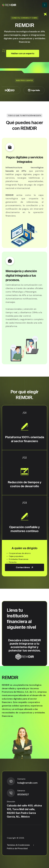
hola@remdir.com (27, 783)
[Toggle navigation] (45, 5)
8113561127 (23, 794)
